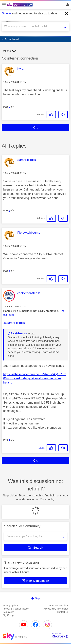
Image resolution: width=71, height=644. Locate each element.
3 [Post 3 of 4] (9, 271)
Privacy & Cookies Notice (16, 609)
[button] (66, 67)
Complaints (8, 612)
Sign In (67, 5)
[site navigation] (4, 5)
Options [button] (6, 51)
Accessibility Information (56, 609)
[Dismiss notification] (67, 14)
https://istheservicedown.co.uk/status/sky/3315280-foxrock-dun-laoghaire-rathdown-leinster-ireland (35, 378)
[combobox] (32, 27)
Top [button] (37, 598)
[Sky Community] (20, 5)
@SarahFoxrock (14, 323)
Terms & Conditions (58, 606)
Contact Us (63, 612)
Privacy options (10, 606)
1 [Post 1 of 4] (9, 107)
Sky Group (8, 615)
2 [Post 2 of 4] (9, 210)
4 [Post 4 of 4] (9, 440)
